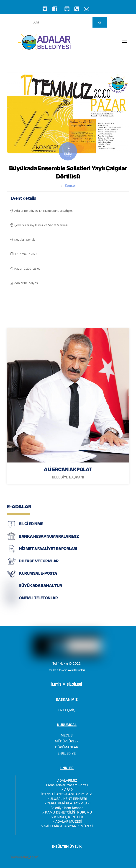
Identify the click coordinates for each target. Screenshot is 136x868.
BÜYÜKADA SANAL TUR (40, 586)
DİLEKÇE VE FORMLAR (39, 561)
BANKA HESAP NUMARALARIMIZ (49, 536)
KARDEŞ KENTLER (69, 817)
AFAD (68, 789)
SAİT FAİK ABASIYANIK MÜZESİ (69, 826)
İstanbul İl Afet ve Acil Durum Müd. (67, 794)
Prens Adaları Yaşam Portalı (67, 785)
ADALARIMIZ (67, 780)
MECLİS (67, 735)
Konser (70, 185)
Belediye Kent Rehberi (67, 808)
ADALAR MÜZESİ (69, 821)
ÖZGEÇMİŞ (67, 710)
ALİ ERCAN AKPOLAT (68, 469)
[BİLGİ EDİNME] (11, 528)
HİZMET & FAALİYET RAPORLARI (48, 549)
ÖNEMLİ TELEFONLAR (38, 598)
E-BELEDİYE (67, 753)
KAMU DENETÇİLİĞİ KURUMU (69, 812)
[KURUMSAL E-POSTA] (11, 577)
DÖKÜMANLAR (67, 747)
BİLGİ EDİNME (31, 524)
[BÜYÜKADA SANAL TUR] (11, 589)
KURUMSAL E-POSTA (38, 573)
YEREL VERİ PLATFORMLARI (69, 803)
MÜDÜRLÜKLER (67, 741)
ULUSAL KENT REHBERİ (68, 799)
